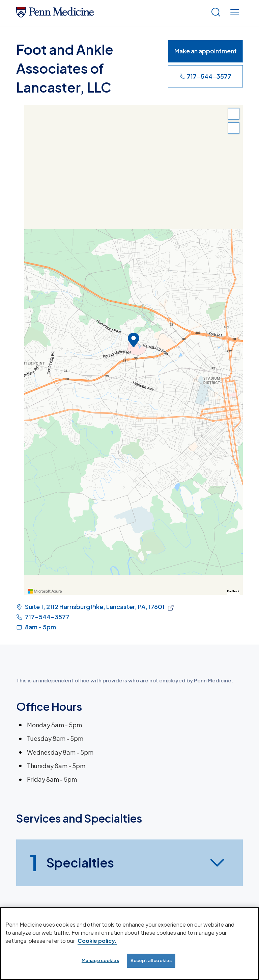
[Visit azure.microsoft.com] (45, 591)
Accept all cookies (151, 960)
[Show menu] (235, 13)
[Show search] (216, 13)
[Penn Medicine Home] (55, 15)
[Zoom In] (234, 114)
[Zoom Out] (234, 128)
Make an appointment (206, 51)
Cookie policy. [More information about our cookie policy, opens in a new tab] (97, 941)
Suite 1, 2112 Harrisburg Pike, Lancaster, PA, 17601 (95, 607)
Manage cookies (100, 960)
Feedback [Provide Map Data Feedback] (233, 591)
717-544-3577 (205, 76)
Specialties (72, 863)
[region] (134, 350)
